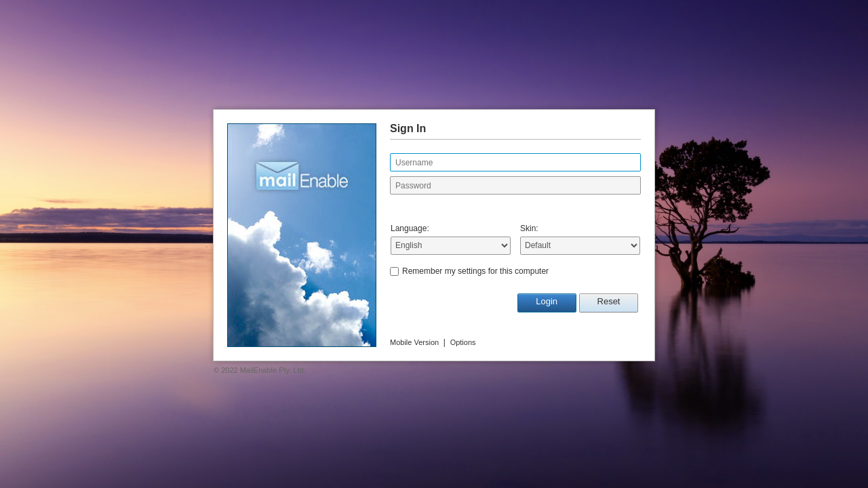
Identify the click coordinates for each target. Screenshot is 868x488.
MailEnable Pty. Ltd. (273, 370)
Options (463, 342)
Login (547, 301)
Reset (609, 301)
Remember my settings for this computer (475, 271)
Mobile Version (414, 342)
